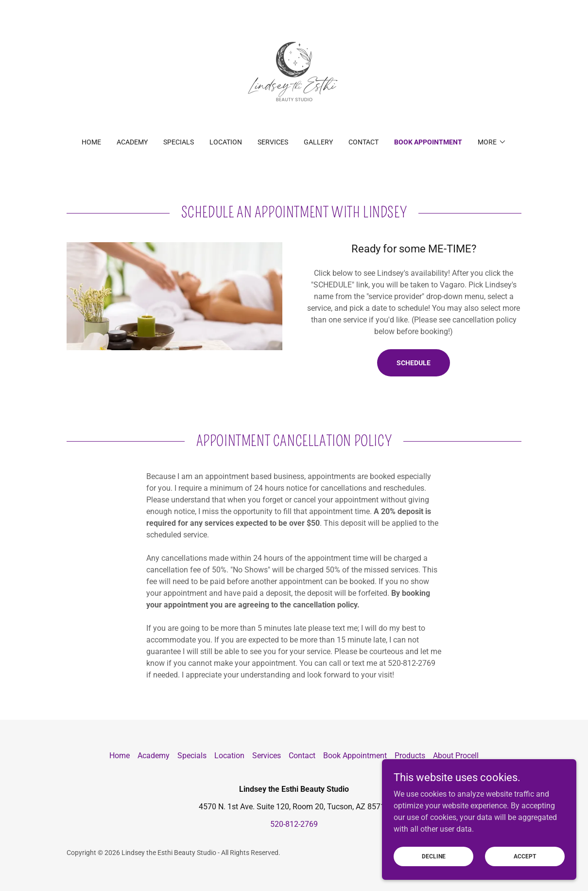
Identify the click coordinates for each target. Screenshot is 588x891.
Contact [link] (363, 142)
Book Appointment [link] (428, 142)
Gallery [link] (318, 142)
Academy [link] (132, 142)
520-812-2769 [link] (294, 824)
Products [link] (410, 756)
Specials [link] (179, 142)
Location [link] (226, 142)
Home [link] (91, 142)
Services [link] (273, 142)
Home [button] (120, 756)
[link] (294, 75)
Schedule (414, 363)
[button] (492, 142)
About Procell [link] (456, 756)
